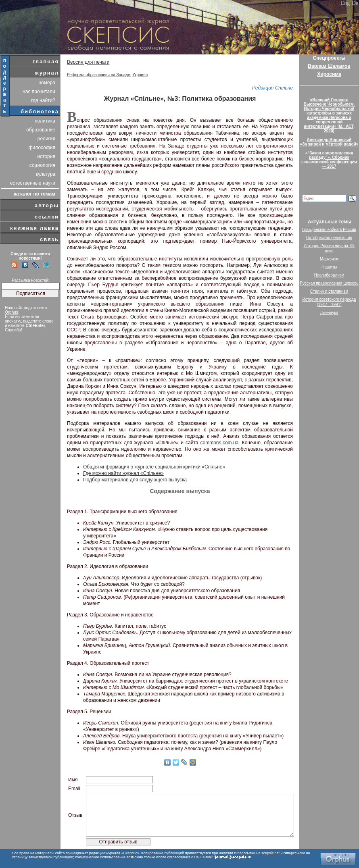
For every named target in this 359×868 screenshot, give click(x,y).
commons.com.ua (220, 443)
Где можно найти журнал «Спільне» (123, 473)
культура (46, 174)
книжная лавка (34, 228)
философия (42, 148)
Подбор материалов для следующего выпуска (135, 480)
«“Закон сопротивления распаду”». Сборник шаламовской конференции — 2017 (329, 160)
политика (45, 121)
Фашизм (329, 267)
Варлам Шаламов (329, 66)
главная (46, 61)
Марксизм (329, 259)
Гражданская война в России (329, 230)
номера (47, 83)
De (355, 3)
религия (46, 139)
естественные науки (33, 183)
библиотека (40, 111)
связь (49, 239)
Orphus (11, 312)
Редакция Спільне (272, 88)
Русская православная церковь (329, 283)
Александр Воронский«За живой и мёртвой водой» (329, 142)
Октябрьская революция (329, 238)
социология (42, 165)
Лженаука (329, 313)
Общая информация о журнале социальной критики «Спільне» (154, 467)
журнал (47, 73)
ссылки (47, 217)
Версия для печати (88, 62)
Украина (140, 75)
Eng (345, 3)
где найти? (43, 100)
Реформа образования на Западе (99, 75)
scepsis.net (270, 853)
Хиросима (329, 74)
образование (41, 130)
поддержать (5, 86)
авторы (47, 205)
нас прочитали (39, 92)
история (46, 156)
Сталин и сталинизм (329, 291)
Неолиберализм (329, 275)
